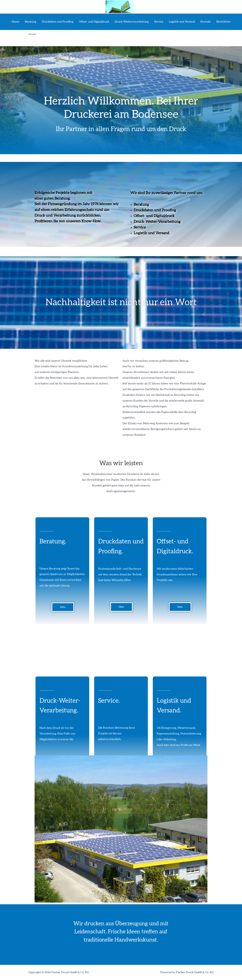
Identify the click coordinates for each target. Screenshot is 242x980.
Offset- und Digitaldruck (94, 22)
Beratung (31, 22)
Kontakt (206, 22)
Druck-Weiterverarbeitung (132, 22)
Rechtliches (223, 22)
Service (159, 22)
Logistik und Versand (182, 22)
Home (16, 22)
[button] (63, 607)
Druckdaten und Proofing (58, 22)
